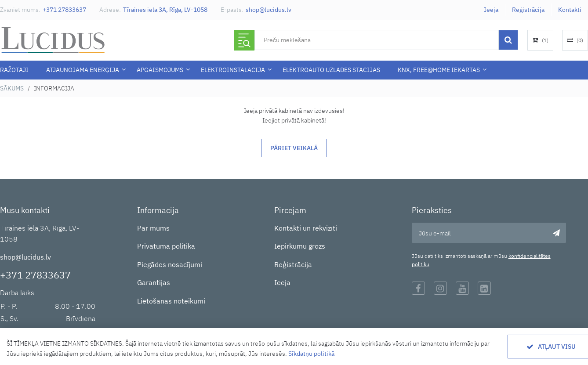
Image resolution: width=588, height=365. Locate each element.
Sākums (12, 88)
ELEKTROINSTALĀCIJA (233, 70)
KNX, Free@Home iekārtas (439, 70)
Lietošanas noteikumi (171, 301)
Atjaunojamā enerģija (83, 70)
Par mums (153, 228)
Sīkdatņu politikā (311, 354)
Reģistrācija (528, 10)
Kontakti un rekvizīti (306, 228)
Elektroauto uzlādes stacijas (331, 70)
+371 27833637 (64, 10)
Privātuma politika (166, 246)
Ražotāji (14, 70)
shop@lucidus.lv (269, 10)
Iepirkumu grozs (300, 246)
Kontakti (570, 10)
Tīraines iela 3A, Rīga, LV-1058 (165, 10)
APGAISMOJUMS (160, 70)
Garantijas (154, 282)
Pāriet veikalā (294, 148)
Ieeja (491, 10)
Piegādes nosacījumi (170, 264)
